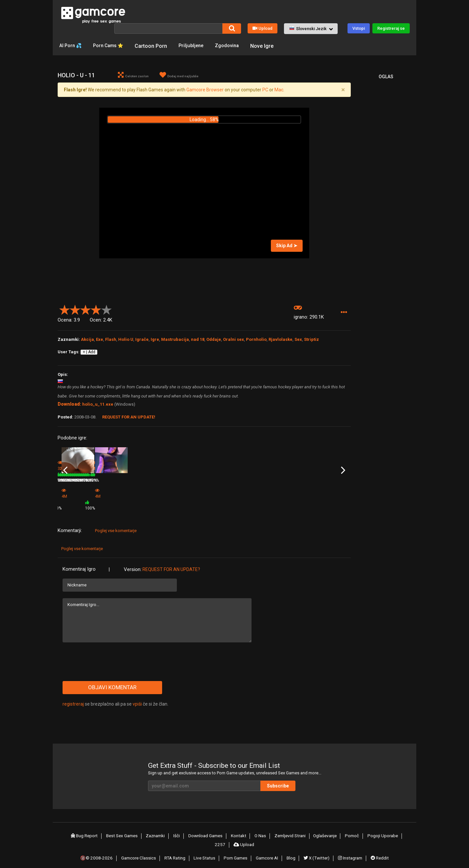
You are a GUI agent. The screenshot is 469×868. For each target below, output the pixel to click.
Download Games (198, 830)
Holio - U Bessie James (226, 491)
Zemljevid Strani (281, 830)
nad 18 (198, 340)
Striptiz (311, 340)
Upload (263, 28)
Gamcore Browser (205, 90)
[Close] (343, 90)
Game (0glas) (168, 493)
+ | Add (89, 353)
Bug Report (78, 830)
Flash (111, 340)
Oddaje (214, 340)
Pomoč (343, 830)
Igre (155, 340)
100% (195, 502)
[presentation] (112, 656)
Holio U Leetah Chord (77, 491)
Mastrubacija (175, 340)
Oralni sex (234, 340)
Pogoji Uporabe (373, 830)
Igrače (142, 340)
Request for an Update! (129, 418)
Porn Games (236, 849)
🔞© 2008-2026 (98, 849)
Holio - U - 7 (314, 491)
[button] (311, 28)
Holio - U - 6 (117, 491)
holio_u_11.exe (98, 405)
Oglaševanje (316, 830)
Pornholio (256, 340)
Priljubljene (199, 45)
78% (147, 500)
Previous (65, 468)
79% (98, 500)
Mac (279, 90)
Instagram (349, 849)
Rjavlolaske (281, 340)
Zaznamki (150, 830)
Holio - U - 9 (264, 491)
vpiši (138, 698)
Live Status (205, 849)
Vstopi (359, 28)
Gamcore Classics (139, 849)
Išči (170, 830)
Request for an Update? (171, 563)
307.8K (264, 500)
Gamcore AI (267, 849)
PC (265, 90)
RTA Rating (176, 849)
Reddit (378, 849)
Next (343, 468)
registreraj (73, 698)
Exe (100, 340)
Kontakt (231, 830)
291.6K (215, 500)
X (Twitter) (316, 849)
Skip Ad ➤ (287, 246)
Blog (291, 849)
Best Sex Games (116, 830)
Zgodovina (237, 45)
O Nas (252, 830)
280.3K (117, 500)
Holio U (126, 340)
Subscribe (297, 780)
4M (162, 502)
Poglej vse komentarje (116, 525)
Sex (298, 340)
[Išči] (168, 28)
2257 (400, 830)
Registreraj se (391, 28)
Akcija (87, 340)
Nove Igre (273, 45)
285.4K (313, 500)
